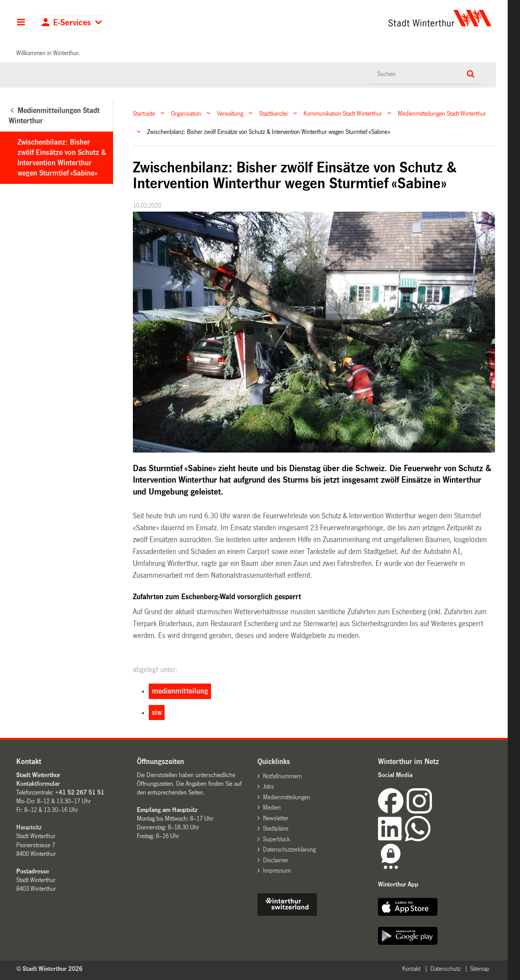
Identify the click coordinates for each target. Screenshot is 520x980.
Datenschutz (445, 969)
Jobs (269, 786)
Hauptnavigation (21, 23)
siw (157, 713)
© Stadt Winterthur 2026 (49, 969)
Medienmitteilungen (287, 797)
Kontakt (411, 969)
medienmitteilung (180, 691)
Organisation (186, 113)
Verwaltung (230, 113)
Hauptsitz (29, 827)
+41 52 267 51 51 (80, 792)
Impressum (277, 870)
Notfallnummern (282, 776)
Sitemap (480, 969)
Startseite (144, 113)
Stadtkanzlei (273, 113)
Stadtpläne (276, 828)
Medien (272, 807)
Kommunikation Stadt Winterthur (343, 113)
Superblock (276, 839)
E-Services (72, 23)
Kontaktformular (38, 784)
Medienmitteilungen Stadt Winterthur (442, 113)
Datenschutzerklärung (289, 849)
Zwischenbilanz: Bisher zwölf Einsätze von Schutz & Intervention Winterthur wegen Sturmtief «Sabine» (62, 158)
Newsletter (276, 818)
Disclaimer (276, 860)
